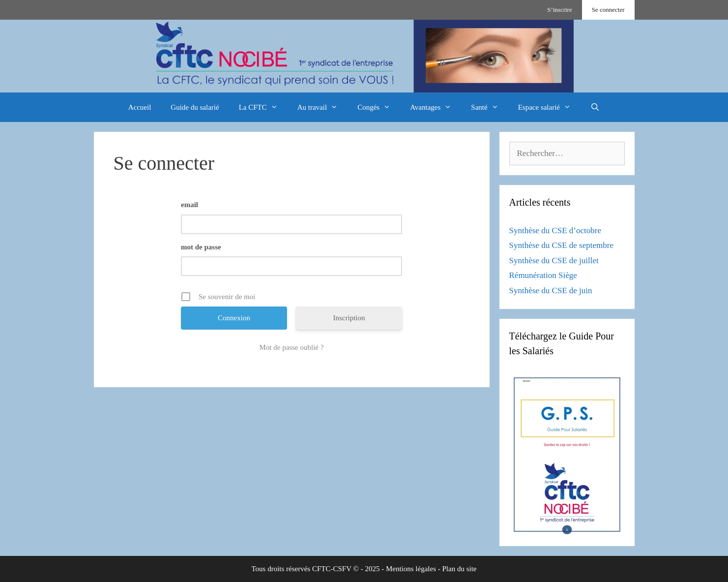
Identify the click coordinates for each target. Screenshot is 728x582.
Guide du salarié (195, 107)
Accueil (140, 107)
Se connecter (608, 10)
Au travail (322, 107)
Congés (379, 107)
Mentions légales (411, 569)
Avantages (436, 107)
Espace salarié (549, 107)
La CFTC (263, 107)
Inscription (349, 318)
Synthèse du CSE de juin (551, 291)
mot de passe (201, 247)
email (189, 205)
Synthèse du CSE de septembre (561, 245)
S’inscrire (560, 10)
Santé (489, 107)
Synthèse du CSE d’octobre (555, 230)
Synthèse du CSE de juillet (554, 260)
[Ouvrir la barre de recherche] (595, 107)
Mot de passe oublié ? (292, 347)
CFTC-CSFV (332, 569)
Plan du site (460, 569)
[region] (364, 56)
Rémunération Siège (543, 275)
